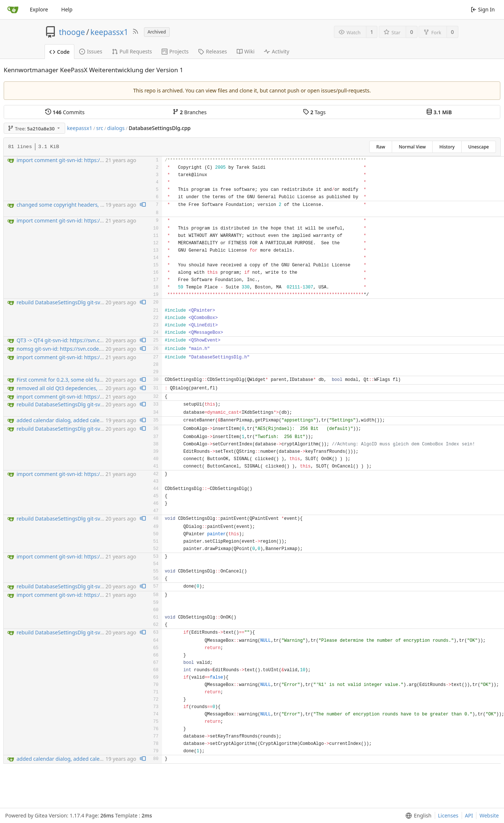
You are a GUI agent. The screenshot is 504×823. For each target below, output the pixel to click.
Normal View (412, 147)
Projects (175, 51)
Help (67, 9)
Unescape (479, 147)
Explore (39, 9)
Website (489, 815)
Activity (276, 51)
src (100, 128)
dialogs (116, 128)
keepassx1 (110, 32)
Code (59, 52)
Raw (381, 147)
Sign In (483, 9)
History (447, 147)
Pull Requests (132, 51)
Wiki (246, 51)
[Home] (13, 10)
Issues (91, 51)
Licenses (448, 815)
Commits (65, 112)
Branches (190, 112)
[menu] (417, 816)
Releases (212, 51)
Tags (314, 112)
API (469, 815)
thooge (72, 32)
